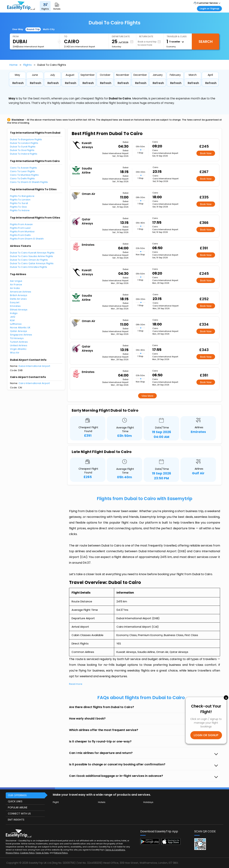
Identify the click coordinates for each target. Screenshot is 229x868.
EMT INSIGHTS (16, 820)
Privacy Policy (12, 853)
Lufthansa (16, 324)
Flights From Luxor (20, 228)
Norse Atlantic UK (20, 328)
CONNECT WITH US (19, 814)
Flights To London (20, 200)
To (66, 36)
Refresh (18, 83)
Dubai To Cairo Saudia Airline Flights (32, 256)
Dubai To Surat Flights (23, 147)
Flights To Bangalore (22, 196)
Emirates (15, 306)
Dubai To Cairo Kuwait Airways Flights (32, 253)
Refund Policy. (61, 853)
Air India (15, 288)
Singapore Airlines (21, 335)
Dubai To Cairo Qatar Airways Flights (32, 263)
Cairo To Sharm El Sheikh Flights (29, 182)
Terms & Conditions (115, 850)
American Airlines (21, 292)
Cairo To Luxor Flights (23, 171)
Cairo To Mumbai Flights (24, 175)
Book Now (206, 153)
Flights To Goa (18, 207)
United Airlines (19, 345)
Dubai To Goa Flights (22, 150)
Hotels (102, 802)
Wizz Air (15, 353)
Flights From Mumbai (22, 232)
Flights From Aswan (21, 224)
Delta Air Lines (18, 299)
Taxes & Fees (42, 853)
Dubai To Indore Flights (24, 154)
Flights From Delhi (20, 235)
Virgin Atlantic (18, 349)
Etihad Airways (19, 310)
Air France (16, 285)
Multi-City (49, 29)
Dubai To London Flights (24, 143)
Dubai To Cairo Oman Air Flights (29, 260)
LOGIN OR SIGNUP (206, 735)
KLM (12, 320)
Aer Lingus (16, 281)
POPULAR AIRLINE (18, 807)
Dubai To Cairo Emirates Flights (29, 267)
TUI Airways (17, 338)
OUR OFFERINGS (17, 795)
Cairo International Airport (34, 383)
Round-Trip (33, 29)
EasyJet (15, 302)
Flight (56, 802)
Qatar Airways (19, 331)
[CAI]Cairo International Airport (80, 47)
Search (206, 42)
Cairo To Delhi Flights (22, 178)
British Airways (19, 295)
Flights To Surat (19, 203)
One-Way (18, 29)
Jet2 (13, 317)
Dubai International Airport (34, 366)
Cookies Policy (27, 853)
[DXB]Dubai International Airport (28, 47)
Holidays (148, 802)
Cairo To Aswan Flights (24, 168)
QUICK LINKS (15, 801)
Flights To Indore (20, 210)
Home (14, 65)
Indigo (14, 313)
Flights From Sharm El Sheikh (27, 239)
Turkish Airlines (19, 342)
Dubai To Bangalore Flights (26, 139)
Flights (27, 65)
